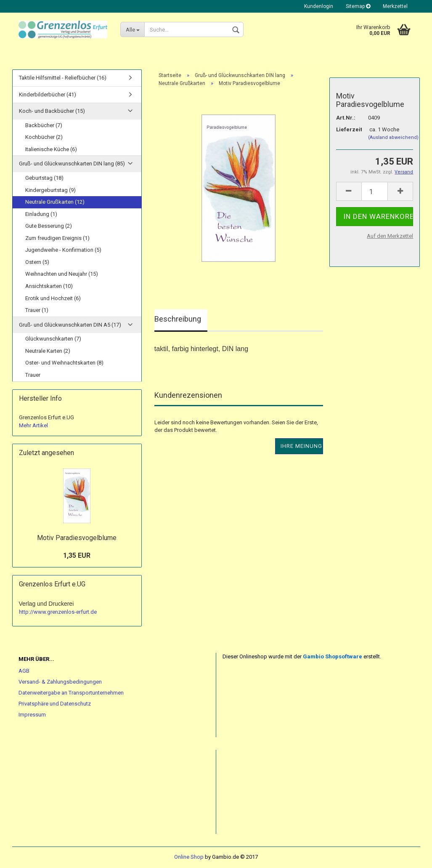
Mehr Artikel (33, 425)
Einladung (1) (41, 214)
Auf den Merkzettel (390, 236)
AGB (24, 671)
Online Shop (189, 857)
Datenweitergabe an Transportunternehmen (71, 693)
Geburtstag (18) (44, 178)
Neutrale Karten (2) (48, 351)
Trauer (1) (37, 310)
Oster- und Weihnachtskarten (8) (64, 363)
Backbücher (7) (44, 125)
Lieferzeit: (346, 129)
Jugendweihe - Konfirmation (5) (63, 250)
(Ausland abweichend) (393, 137)
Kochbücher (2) (44, 137)
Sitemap (358, 6)
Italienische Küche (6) (51, 149)
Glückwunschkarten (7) (53, 339)
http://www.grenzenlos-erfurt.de (58, 612)
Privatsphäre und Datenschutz (55, 704)
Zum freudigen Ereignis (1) (57, 238)
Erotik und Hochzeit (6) (53, 298)
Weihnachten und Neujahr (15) (62, 274)
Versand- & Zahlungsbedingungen (60, 682)
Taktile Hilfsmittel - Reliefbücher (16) (63, 78)
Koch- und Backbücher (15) (52, 111)
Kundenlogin (319, 6)
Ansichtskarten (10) (49, 286)
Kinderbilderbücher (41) (48, 95)
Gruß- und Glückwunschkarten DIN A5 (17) (70, 325)
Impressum (32, 715)
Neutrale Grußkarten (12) (55, 202)
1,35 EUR (77, 555)
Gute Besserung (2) (49, 226)
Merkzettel (395, 6)
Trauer (33, 375)
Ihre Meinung (301, 446)
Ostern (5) (37, 262)
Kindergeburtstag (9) (50, 190)
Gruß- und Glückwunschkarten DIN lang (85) (72, 164)
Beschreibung (178, 319)
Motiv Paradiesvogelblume (77, 538)
